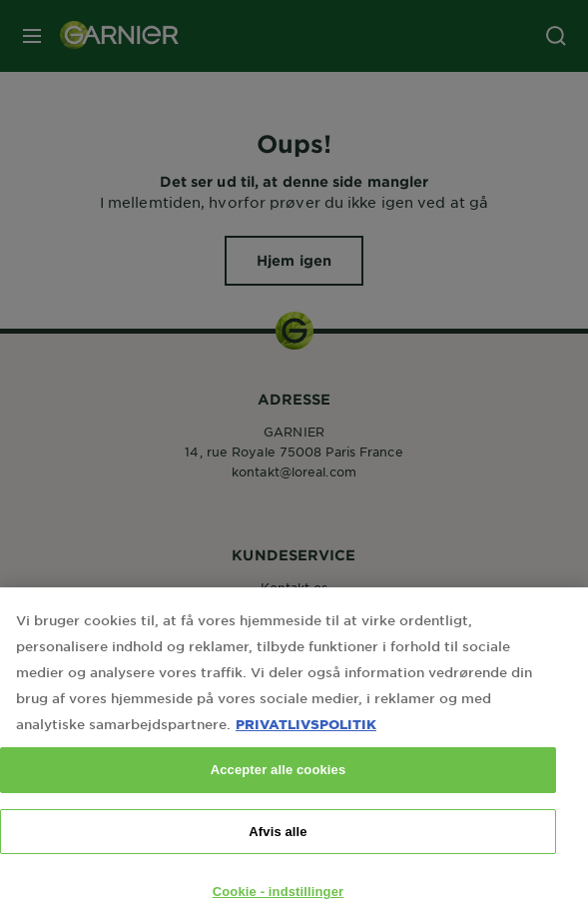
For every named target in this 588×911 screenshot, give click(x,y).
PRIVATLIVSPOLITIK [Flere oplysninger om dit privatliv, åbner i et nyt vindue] (306, 737)
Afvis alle (278, 844)
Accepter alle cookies (279, 783)
